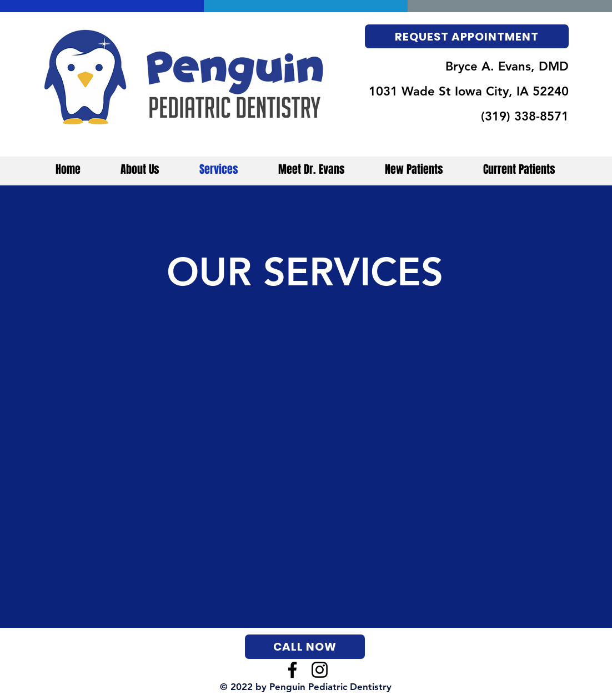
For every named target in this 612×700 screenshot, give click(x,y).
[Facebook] (292, 670)
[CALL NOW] (305, 647)
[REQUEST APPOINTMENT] (467, 36)
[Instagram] (320, 670)
